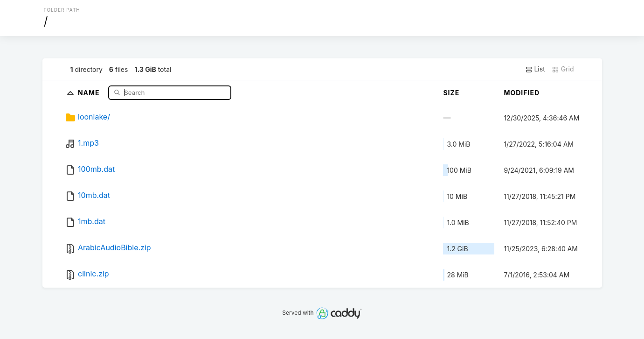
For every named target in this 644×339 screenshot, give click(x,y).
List (535, 69)
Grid (563, 69)
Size (451, 93)
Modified (522, 93)
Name (90, 92)
